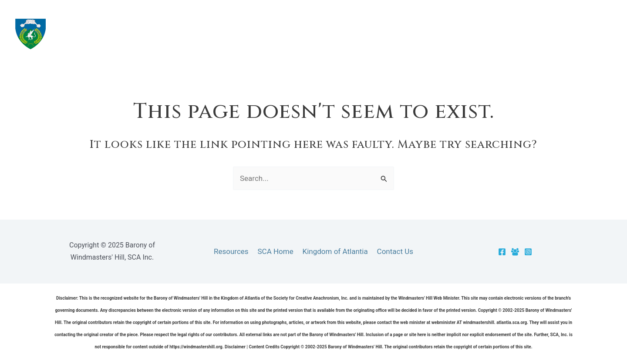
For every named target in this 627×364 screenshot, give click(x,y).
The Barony (383, 34)
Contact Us (393, 251)
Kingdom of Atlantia (334, 251)
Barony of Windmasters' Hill (153, 33)
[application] (405, 34)
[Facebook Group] (515, 252)
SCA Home (276, 251)
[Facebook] (502, 252)
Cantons (507, 34)
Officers (563, 34)
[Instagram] (528, 252)
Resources (447, 34)
